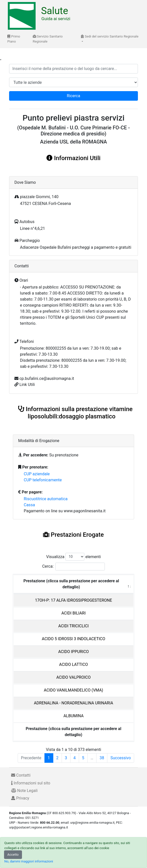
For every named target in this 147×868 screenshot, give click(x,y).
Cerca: (73, 567)
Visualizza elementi (74, 557)
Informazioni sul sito (31, 783)
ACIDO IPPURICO (73, 652)
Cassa (29, 505)
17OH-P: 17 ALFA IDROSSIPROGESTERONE (73, 600)
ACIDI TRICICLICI (73, 626)
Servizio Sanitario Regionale (48, 39)
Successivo (121, 758)
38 (102, 758)
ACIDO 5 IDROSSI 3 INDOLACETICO (74, 639)
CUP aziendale (37, 474)
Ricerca (74, 96)
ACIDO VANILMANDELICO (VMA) (74, 690)
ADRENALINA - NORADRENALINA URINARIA (73, 703)
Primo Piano (14, 39)
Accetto (13, 855)
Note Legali (24, 791)
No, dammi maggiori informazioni (29, 861)
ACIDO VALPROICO (73, 677)
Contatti (21, 775)
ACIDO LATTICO (73, 664)
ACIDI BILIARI (73, 613)
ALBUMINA (73, 716)
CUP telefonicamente (43, 480)
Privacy (20, 798)
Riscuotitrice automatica (46, 499)
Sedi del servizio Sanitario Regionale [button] (110, 36)
